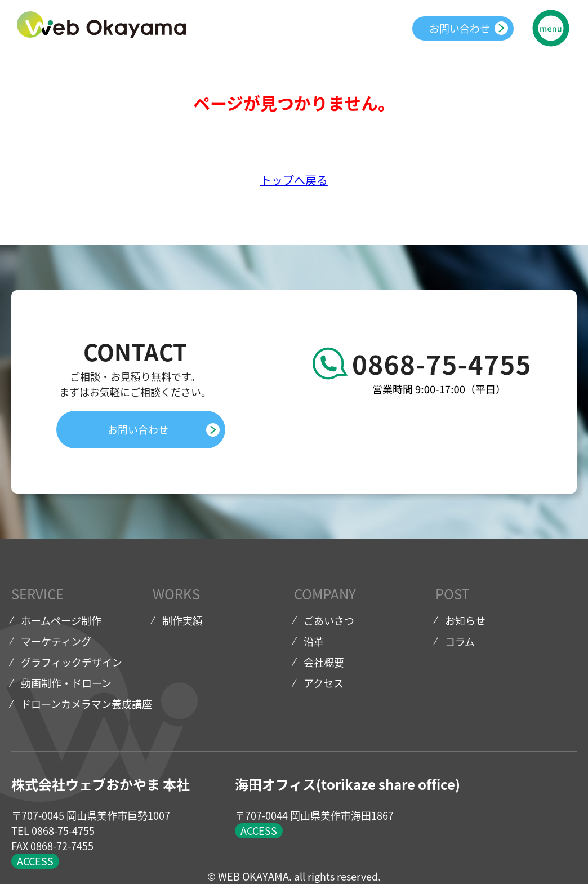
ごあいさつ (329, 621)
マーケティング (56, 641)
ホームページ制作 (61, 621)
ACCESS (35, 861)
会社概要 (324, 662)
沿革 (314, 641)
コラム (460, 641)
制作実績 (182, 621)
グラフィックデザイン (72, 662)
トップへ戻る (294, 180)
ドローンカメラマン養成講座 (86, 704)
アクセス (324, 683)
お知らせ (465, 621)
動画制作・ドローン (66, 683)
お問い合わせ (460, 28)
